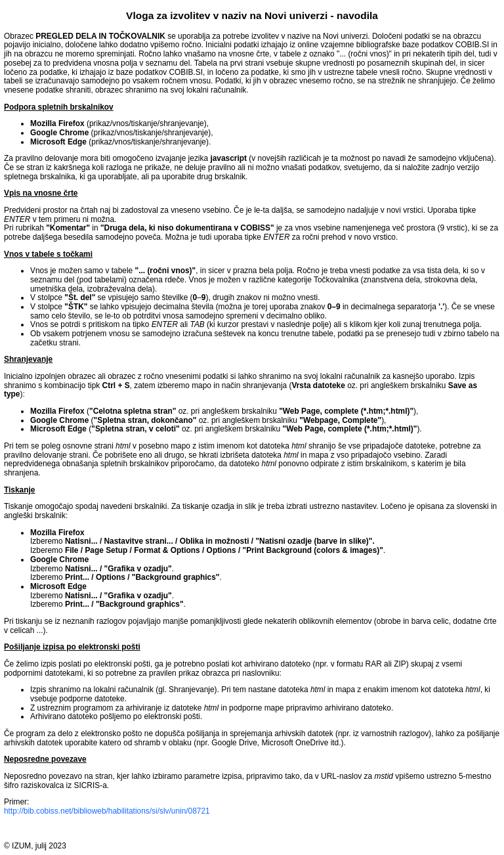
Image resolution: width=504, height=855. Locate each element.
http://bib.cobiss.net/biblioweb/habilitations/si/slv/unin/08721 (107, 811)
